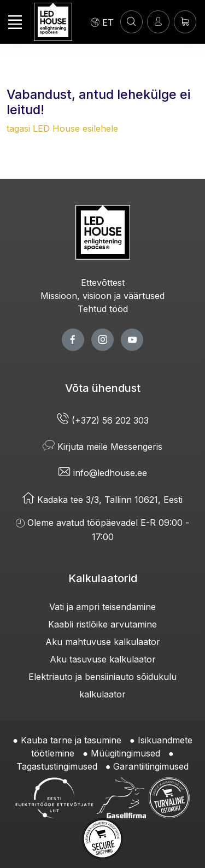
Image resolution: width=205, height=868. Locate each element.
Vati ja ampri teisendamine (102, 607)
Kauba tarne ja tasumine (71, 740)
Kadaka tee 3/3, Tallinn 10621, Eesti (102, 500)
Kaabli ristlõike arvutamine (102, 624)
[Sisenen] (158, 22)
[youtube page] (132, 340)
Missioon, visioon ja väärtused (102, 296)
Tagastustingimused (57, 766)
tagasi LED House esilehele (62, 128)
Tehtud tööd (103, 309)
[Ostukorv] (185, 22)
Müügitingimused (125, 753)
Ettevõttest (103, 283)
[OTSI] (131, 22)
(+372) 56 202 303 (103, 420)
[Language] (102, 22)
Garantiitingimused (151, 766)
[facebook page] (73, 340)
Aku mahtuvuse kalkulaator (103, 642)
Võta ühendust (103, 388)
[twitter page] (102, 340)
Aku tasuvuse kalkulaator (103, 659)
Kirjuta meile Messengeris (102, 447)
